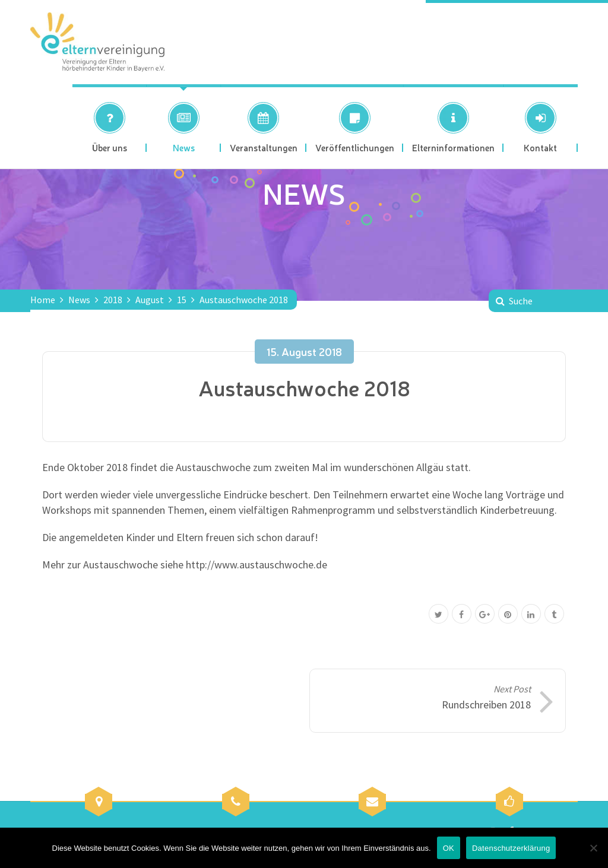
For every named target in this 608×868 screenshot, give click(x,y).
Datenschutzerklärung (511, 848)
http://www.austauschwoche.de (256, 565)
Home (43, 300)
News (79, 300)
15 (182, 300)
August (150, 300)
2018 (113, 300)
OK (449, 848)
